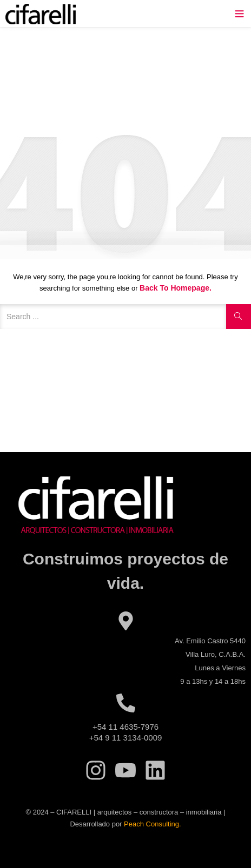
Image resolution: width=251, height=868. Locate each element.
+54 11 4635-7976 (125, 727)
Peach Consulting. (153, 824)
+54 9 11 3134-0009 (126, 738)
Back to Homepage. (176, 288)
